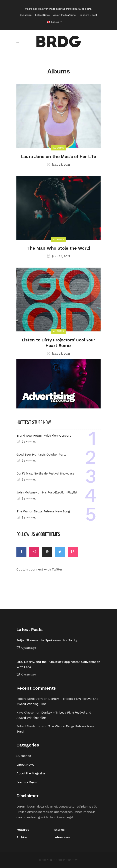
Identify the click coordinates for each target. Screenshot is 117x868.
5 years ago (27, 442)
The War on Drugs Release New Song (43, 511)
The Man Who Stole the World (58, 248)
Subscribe (26, 15)
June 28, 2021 (58, 165)
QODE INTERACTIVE (67, 860)
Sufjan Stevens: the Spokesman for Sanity (47, 640)
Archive (22, 837)
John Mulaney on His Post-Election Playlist (47, 492)
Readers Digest (88, 15)
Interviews (62, 837)
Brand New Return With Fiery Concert (44, 435)
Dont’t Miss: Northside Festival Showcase (45, 473)
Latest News (42, 15)
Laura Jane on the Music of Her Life (59, 157)
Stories (59, 830)
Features (24, 830)
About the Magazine (65, 15)
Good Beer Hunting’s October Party (41, 454)
